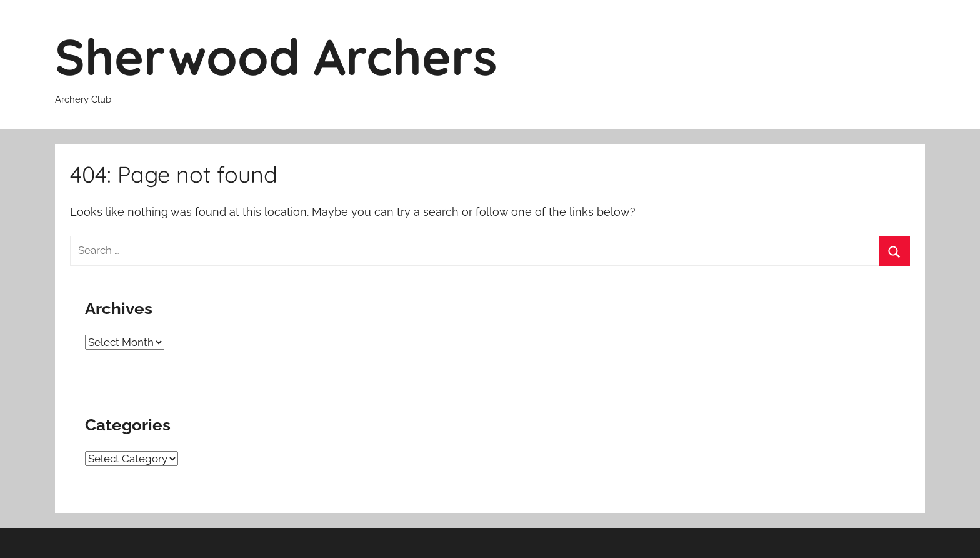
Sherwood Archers (276, 56)
